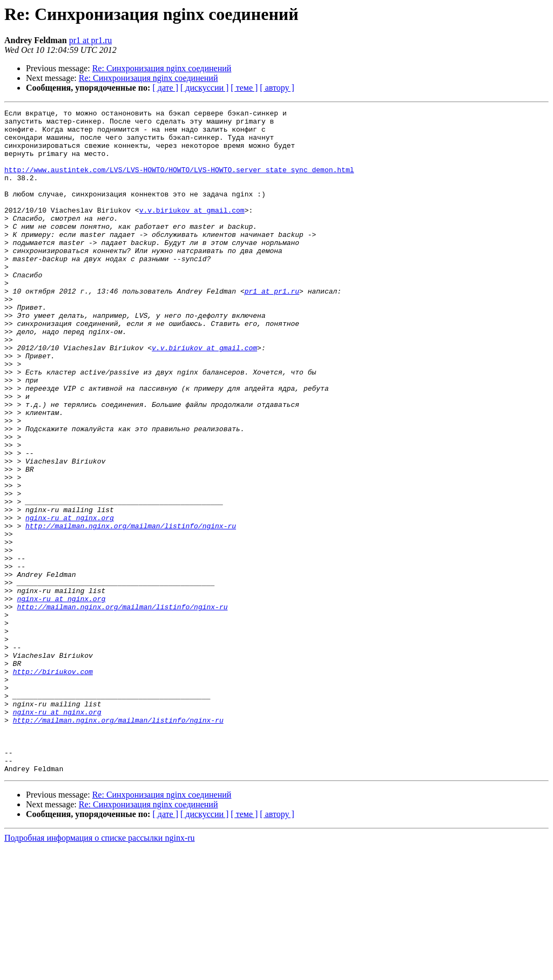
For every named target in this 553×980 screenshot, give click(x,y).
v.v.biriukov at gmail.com (192, 231)
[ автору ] (277, 88)
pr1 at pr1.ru (91, 40)
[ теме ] (244, 88)
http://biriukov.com (53, 785)
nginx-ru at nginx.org (70, 600)
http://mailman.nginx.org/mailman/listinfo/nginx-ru (131, 610)
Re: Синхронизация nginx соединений (162, 68)
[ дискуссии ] (204, 88)
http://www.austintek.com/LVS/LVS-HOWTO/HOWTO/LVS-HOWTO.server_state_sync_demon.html (179, 182)
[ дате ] (165, 88)
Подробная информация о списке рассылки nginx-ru (100, 971)
